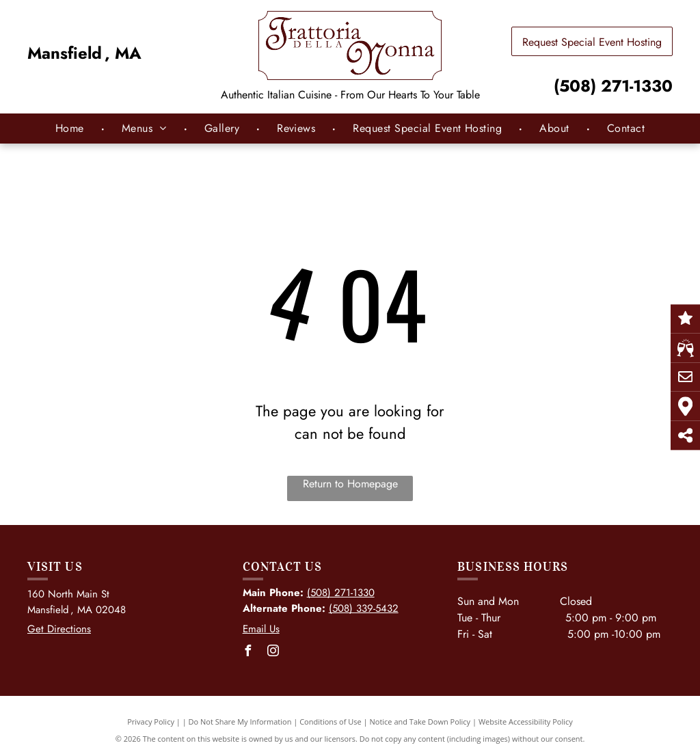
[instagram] (273, 652)
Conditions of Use (331, 722)
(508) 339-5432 (364, 608)
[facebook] (248, 652)
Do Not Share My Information (240, 722)
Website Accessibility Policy (526, 722)
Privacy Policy (151, 722)
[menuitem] (71, 129)
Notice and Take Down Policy (420, 722)
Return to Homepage (350, 484)
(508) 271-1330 (613, 86)
